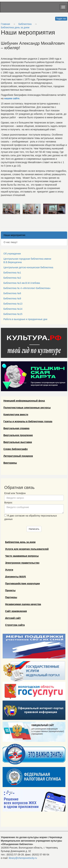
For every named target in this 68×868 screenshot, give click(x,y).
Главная (5, 24)
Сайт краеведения (16, 611)
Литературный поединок (18, 456)
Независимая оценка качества (23, 604)
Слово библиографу (16, 449)
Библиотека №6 (12, 293)
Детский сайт (13, 618)
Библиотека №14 (13, 309)
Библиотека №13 (13, 304)
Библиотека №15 (13, 314)
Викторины (10, 463)
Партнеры (11, 597)
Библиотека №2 (12, 278)
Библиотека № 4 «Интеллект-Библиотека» (27, 288)
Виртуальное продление (18, 435)
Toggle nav (61, 19)
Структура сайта (15, 625)
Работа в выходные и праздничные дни (25, 319)
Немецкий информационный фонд (24, 401)
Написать (34, 529)
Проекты (10, 590)
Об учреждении (12, 254)
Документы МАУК (16, 577)
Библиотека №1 (12, 273)
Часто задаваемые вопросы (22, 556)
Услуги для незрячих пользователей (27, 549)
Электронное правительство (22, 563)
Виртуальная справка (16, 428)
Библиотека (25, 24)
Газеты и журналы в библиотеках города (28, 421)
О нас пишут (11, 242)
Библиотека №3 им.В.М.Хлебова (22, 283)
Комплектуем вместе (16, 414)
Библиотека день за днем (15, 27)
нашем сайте (12, 98)
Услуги (9, 570)
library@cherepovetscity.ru (23, 858)
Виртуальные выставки (18, 442)
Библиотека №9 (12, 298)
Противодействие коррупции (22, 584)
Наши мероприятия (14, 235)
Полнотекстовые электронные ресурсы (27, 408)
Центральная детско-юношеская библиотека (28, 267)
